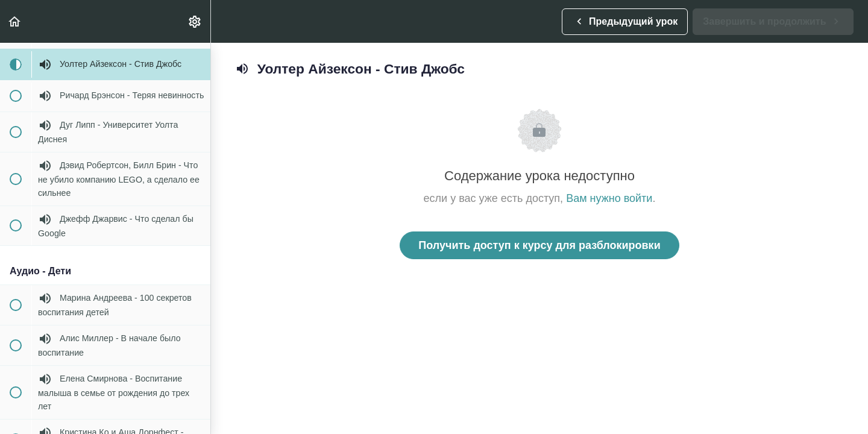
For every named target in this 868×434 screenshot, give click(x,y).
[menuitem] (195, 21)
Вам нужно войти (609, 198)
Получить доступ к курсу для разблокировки (539, 245)
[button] (15, 21)
